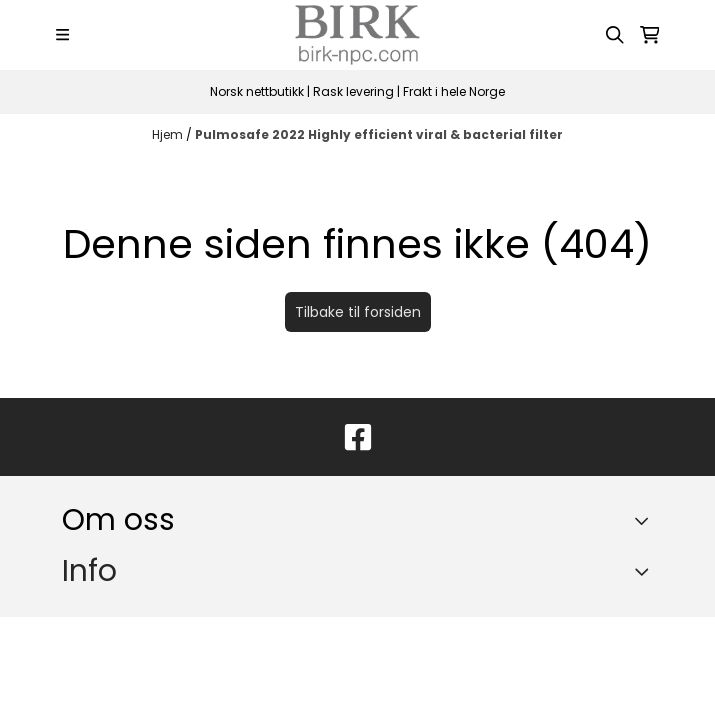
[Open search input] (615, 35)
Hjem (169, 134)
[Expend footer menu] (645, 571)
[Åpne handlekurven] (650, 35)
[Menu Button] (62, 34)
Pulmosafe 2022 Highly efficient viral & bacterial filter (379, 134)
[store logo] (357, 35)
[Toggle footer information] (645, 520)
